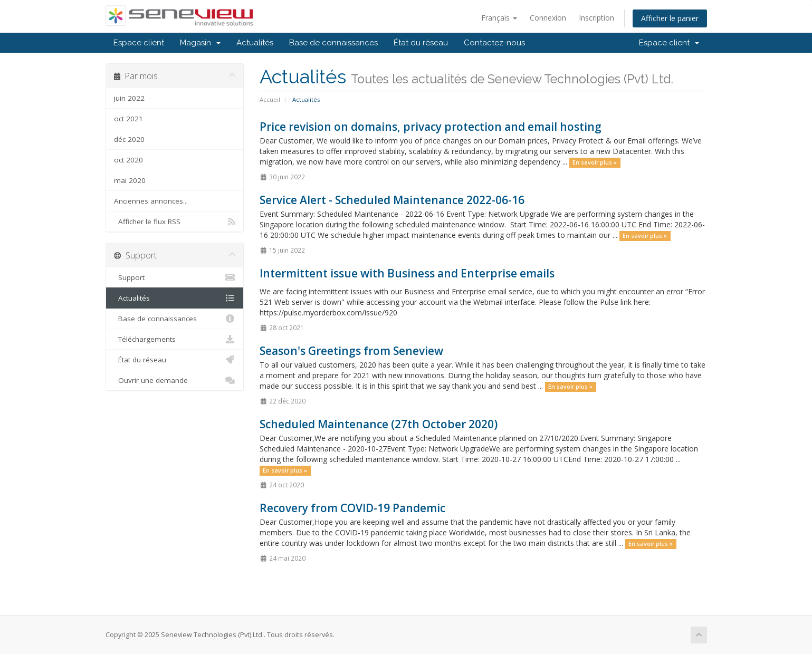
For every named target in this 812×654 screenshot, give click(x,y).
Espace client (139, 43)
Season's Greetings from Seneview (351, 351)
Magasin (200, 43)
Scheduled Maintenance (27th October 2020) (379, 424)
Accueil (270, 99)
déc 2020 (129, 139)
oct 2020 (128, 160)
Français (499, 18)
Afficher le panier (670, 18)
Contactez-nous (494, 43)
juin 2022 (129, 98)
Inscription (596, 18)
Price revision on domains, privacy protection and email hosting (431, 127)
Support (175, 277)
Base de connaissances (333, 43)
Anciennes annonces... (151, 201)
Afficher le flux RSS (175, 222)
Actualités (255, 43)
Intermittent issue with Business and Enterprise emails (407, 273)
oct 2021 (128, 119)
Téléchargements (175, 339)
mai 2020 (130, 180)
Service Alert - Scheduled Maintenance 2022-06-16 (392, 200)
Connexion (548, 18)
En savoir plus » (595, 162)
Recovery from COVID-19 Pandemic (352, 508)
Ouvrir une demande (175, 380)
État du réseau (421, 43)
